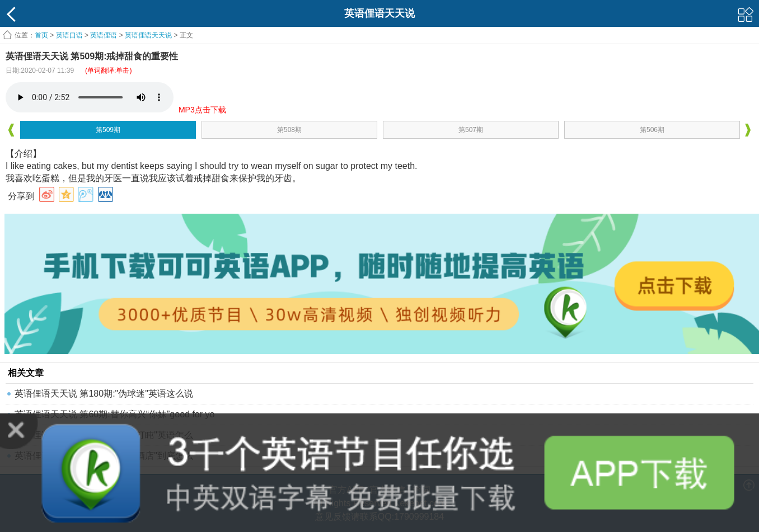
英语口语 (69, 35)
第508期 (289, 130)
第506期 (652, 130)
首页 (41, 35)
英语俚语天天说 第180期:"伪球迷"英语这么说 (104, 394)
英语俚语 (104, 35)
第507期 (471, 130)
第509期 (108, 130)
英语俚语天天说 (149, 35)
